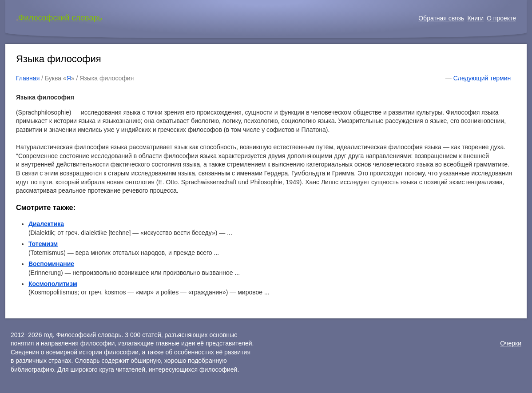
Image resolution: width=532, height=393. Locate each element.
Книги (475, 18)
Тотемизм (43, 244)
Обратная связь (441, 18)
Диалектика (46, 224)
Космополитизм (53, 284)
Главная (28, 78)
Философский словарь (60, 18)
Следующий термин (482, 78)
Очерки (511, 343)
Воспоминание (51, 264)
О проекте (501, 18)
